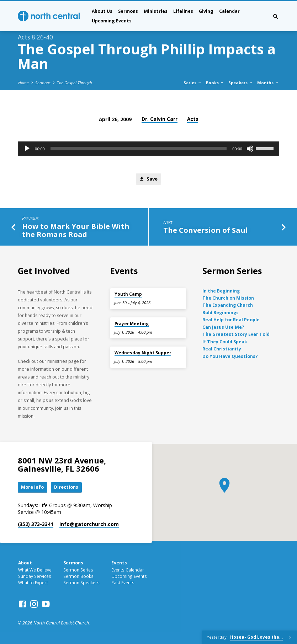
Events (119, 563)
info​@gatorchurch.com (89, 524)
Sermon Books (78, 576)
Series (193, 83)
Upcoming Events (112, 21)
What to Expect (33, 583)
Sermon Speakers (81, 583)
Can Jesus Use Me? (223, 327)
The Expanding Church (228, 305)
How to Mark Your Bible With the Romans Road (76, 230)
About (25, 563)
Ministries (156, 11)
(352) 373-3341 (36, 524)
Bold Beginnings (221, 313)
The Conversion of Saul (206, 230)
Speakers (241, 83)
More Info (33, 487)
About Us (102, 11)
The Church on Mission (228, 298)
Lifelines (183, 11)
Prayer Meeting (132, 324)
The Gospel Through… (76, 83)
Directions (67, 487)
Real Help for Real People (231, 320)
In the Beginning (221, 291)
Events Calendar (128, 570)
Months (268, 83)
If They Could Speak (225, 341)
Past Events (123, 583)
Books (215, 83)
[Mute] (250, 149)
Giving (206, 11)
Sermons (128, 11)
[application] (148, 149)
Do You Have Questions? (230, 356)
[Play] (27, 149)
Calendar (229, 11)
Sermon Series (78, 570)
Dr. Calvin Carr (160, 119)
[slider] (139, 149)
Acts (193, 119)
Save (148, 179)
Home (23, 83)
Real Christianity (222, 349)
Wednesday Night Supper (143, 353)
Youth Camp (128, 294)
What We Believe (35, 570)
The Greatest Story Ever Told (236, 334)
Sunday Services (35, 576)
